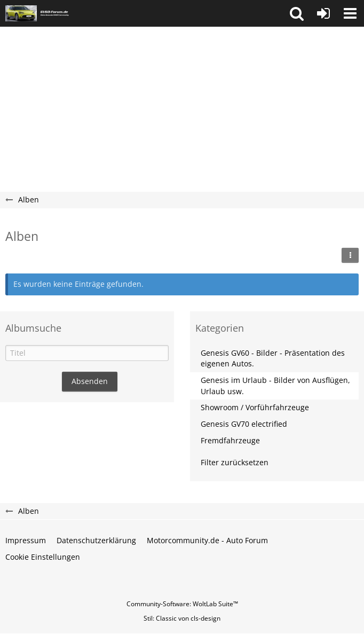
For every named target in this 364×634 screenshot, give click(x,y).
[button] (297, 13)
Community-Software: (182, 604)
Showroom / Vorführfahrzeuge (255, 407)
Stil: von (182, 618)
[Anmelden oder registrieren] (323, 13)
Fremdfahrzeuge (230, 440)
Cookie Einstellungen (43, 557)
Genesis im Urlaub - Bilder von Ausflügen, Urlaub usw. (275, 386)
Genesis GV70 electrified (244, 424)
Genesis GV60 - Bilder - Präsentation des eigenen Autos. (273, 358)
